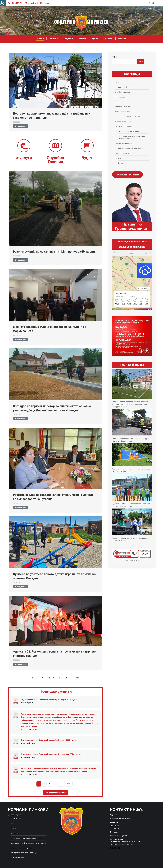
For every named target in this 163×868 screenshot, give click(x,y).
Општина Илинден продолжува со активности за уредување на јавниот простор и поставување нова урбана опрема (131, 404)
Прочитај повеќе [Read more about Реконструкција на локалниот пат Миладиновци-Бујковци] (20, 260)
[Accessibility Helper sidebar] (3, 3)
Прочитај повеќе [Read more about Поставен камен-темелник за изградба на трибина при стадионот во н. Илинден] (20, 126)
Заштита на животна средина (127, 131)
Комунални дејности (123, 121)
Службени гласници (123, 92)
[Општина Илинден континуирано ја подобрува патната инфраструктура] (132, 435)
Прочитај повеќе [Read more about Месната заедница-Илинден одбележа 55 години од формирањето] (20, 339)
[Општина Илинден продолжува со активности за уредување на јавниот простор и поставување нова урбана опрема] (132, 398)
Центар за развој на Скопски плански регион (29, 843)
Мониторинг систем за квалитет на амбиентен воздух (131, 137)
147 (61, 784)
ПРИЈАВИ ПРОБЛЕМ (128, 175)
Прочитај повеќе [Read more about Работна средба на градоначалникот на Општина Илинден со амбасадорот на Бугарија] (20, 507)
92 (49, 678)
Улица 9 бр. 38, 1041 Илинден (37, 3)
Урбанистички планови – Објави (130, 116)
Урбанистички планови (124, 112)
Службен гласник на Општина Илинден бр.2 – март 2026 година (49, 740)
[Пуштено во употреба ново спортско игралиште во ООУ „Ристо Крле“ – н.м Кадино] (132, 500)
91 (43, 678)
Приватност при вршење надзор (131, 148)
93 (54, 678)
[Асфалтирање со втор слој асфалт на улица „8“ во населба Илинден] (132, 534)
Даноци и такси (121, 102)
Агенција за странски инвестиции (24, 853)
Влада (14, 828)
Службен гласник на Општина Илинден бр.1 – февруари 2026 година (51, 754)
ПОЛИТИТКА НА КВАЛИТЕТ (132, 560)
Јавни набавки (121, 97)
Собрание (15, 833)
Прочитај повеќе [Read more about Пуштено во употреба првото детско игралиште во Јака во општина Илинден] (20, 587)
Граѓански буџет (124, 87)
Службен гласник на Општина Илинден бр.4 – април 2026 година (49, 700)
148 (68, 784)
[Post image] (55, 80)
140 (78, 678)
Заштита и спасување (124, 126)
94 (60, 678)
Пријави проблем (122, 153)
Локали (120, 163)
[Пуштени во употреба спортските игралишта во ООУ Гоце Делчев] (132, 465)
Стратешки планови (123, 107)
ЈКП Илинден (16, 818)
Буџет (117, 82)
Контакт (118, 158)
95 (66, 678)
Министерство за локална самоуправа (26, 838)
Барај (114, 57)
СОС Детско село (18, 858)
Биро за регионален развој (22, 848)
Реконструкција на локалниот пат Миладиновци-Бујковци (54, 252)
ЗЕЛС (13, 823)
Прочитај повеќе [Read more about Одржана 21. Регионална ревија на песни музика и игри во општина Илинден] (20, 664)
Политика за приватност (125, 143)
